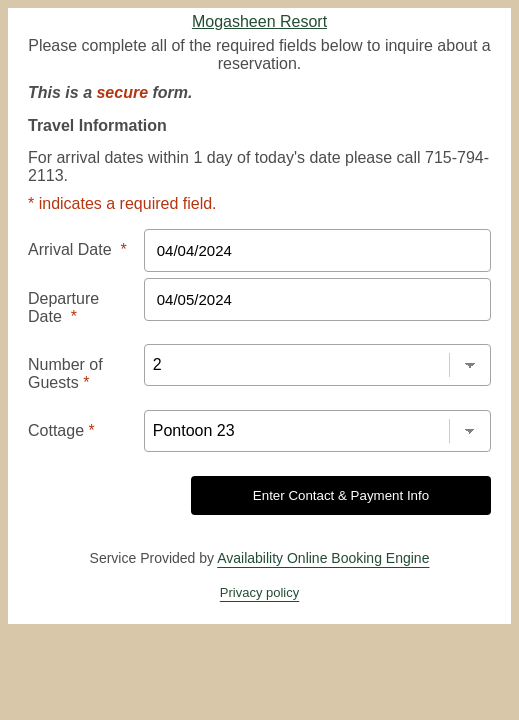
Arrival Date (71, 222)
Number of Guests (89, 314)
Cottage (57, 360)
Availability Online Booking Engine (323, 482)
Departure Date (82, 268)
